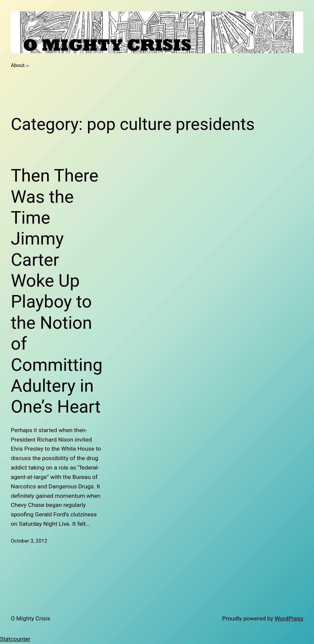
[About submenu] (27, 66)
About (18, 65)
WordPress (289, 618)
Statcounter (15, 639)
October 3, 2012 (29, 541)
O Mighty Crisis (31, 618)
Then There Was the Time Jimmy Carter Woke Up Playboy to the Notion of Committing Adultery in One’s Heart (57, 291)
